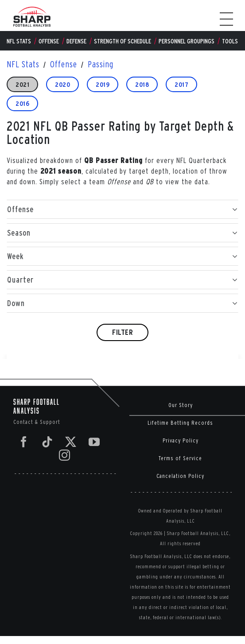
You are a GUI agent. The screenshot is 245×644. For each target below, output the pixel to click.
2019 (103, 84)
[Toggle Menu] (231, 19)
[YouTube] (94, 442)
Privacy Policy (181, 440)
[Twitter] (71, 442)
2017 (181, 84)
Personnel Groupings (187, 41)
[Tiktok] (47, 442)
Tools (230, 41)
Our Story (181, 405)
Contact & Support (37, 422)
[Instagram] (65, 455)
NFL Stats (19, 41)
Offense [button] (122, 209)
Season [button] (122, 233)
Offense (49, 41)
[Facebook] (24, 442)
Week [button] (122, 256)
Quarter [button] (122, 280)
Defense (76, 41)
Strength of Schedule (122, 41)
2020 (62, 84)
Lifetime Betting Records (180, 423)
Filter (122, 332)
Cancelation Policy (180, 476)
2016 (22, 103)
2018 (142, 84)
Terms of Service (180, 458)
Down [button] (122, 303)
